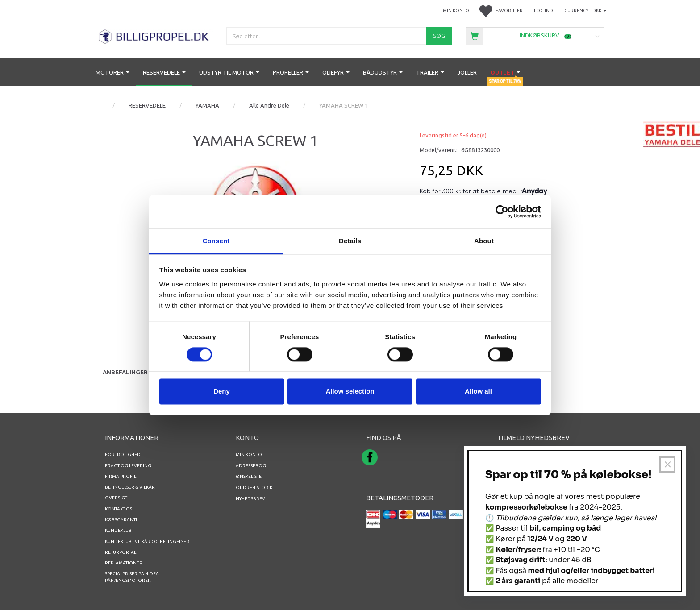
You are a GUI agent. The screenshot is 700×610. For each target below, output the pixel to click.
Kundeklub (118, 530)
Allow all (478, 392)
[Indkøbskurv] (535, 35)
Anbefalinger (125, 372)
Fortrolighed (123, 454)
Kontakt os (119, 509)
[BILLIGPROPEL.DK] (154, 35)
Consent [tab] (216, 241)
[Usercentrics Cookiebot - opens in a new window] (502, 212)
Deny (222, 392)
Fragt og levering (128, 466)
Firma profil (121, 476)
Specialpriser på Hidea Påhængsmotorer (132, 577)
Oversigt (116, 498)
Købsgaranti (121, 520)
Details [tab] (350, 241)
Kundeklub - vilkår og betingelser (147, 542)
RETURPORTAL (121, 552)
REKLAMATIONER (124, 563)
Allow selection (350, 392)
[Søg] (439, 36)
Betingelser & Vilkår (130, 487)
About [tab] (484, 241)
